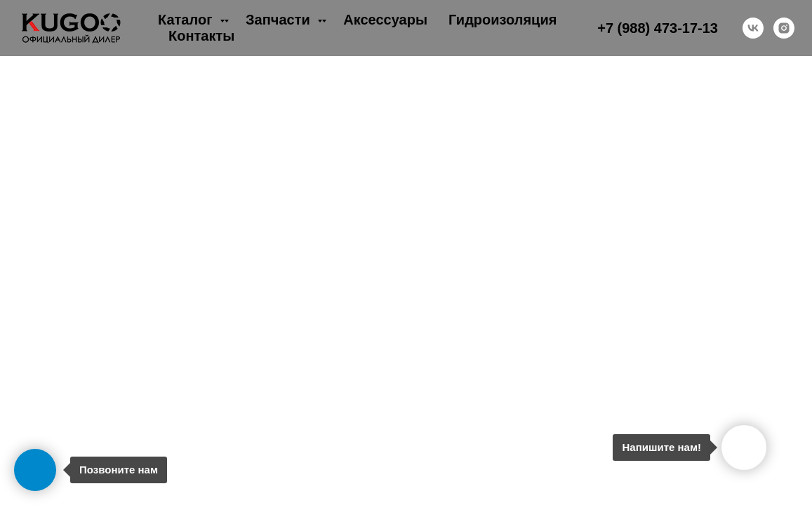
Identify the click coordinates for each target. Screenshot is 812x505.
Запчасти (280, 20)
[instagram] (784, 28)
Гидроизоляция (502, 20)
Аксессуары (385, 20)
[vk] (753, 28)
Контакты (201, 36)
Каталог (187, 20)
